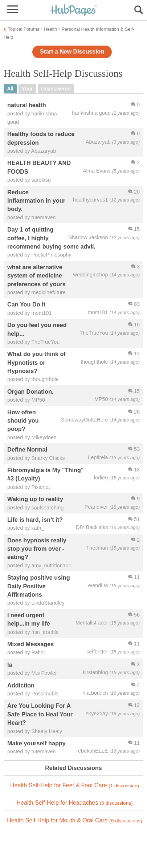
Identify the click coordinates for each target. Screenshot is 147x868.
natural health (27, 105)
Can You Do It (26, 304)
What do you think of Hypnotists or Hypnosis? (36, 362)
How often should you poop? (23, 421)
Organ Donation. (30, 391)
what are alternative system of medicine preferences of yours (36, 276)
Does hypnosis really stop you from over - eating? (37, 549)
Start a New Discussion (72, 52)
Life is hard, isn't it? (35, 520)
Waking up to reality (35, 499)
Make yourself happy (36, 743)
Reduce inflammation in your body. (36, 201)
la (10, 665)
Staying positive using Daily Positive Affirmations (39, 586)
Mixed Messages (30, 644)
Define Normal (27, 449)
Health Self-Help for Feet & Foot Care (75, 785)
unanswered (56, 89)
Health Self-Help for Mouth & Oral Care (75, 820)
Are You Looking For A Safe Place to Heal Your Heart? (40, 714)
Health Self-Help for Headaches (74, 803)
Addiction (21, 685)
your (27, 89)
